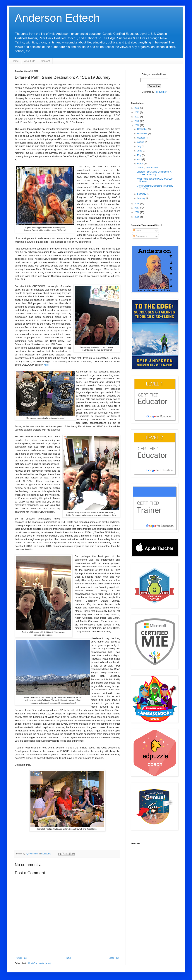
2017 (137, 208)
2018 (137, 204)
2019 (137, 125)
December (143, 129)
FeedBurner (161, 92)
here (46, 365)
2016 (137, 212)
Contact (45, 61)
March (141, 164)
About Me (30, 61)
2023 (137, 108)
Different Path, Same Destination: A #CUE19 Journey (154, 173)
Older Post (114, 958)
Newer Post (21, 958)
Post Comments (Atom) (40, 963)
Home (15, 61)
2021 (137, 117)
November (143, 134)
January (141, 198)
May (140, 155)
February (142, 194)
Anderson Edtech (57, 18)
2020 (137, 121)
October (141, 138)
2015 (137, 217)
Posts (137, 231)
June (140, 151)
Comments (140, 236)
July (139, 146)
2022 (137, 112)
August (141, 142)
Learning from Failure (147, 168)
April (140, 159)
